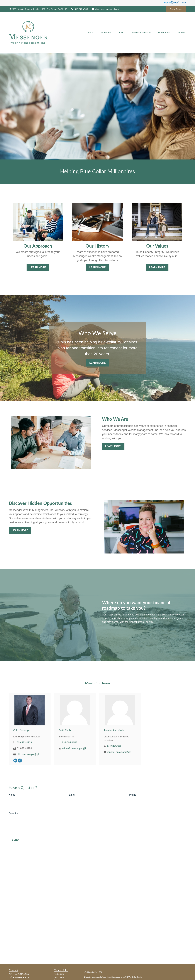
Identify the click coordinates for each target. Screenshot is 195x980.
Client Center (176, 9)
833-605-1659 (70, 743)
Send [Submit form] (15, 840)
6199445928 (114, 746)
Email (72, 795)
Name (12, 795)
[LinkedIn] (15, 760)
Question (14, 813)
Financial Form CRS (95, 972)
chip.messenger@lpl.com (105, 9)
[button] (91, 33)
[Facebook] (20, 760)
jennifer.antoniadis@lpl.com (121, 752)
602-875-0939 (22, 977)
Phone (133, 795)
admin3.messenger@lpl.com (75, 748)
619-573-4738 (79, 9)
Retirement (59, 974)
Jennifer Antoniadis (114, 730)
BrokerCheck (137, 977)
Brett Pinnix (65, 730)
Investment (59, 977)
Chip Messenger (22, 730)
